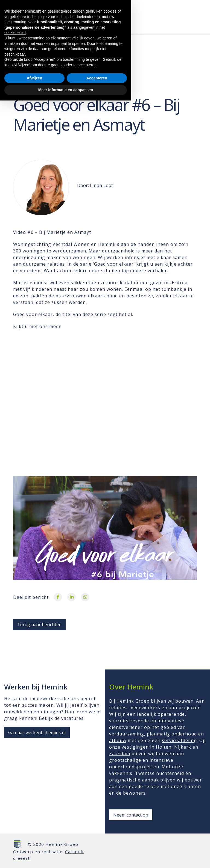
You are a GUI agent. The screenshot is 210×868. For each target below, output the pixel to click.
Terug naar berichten (39, 625)
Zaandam (120, 754)
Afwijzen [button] (35, 846)
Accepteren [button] (97, 846)
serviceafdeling (179, 740)
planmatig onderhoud (172, 734)
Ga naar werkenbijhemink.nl (37, 732)
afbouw (118, 740)
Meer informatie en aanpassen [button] (66, 857)
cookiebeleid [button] (15, 800)
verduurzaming (127, 734)
